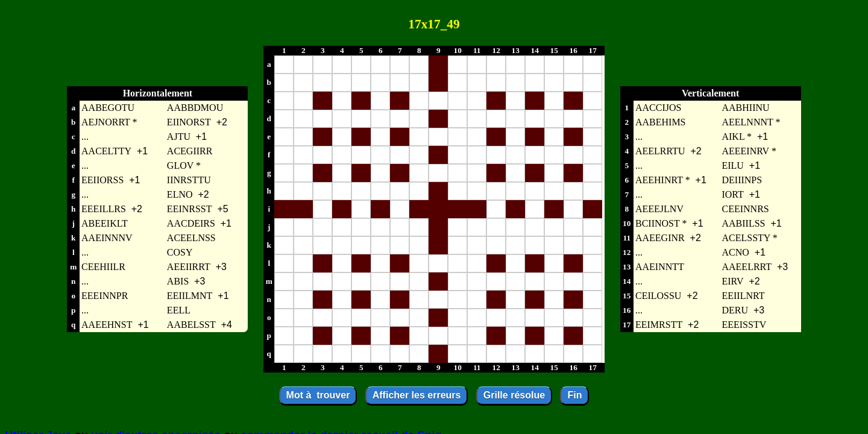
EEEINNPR (105, 296)
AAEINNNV (107, 238)
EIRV (732, 281)
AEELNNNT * (751, 122)
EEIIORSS (102, 180)
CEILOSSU (658, 296)
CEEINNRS (745, 209)
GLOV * (184, 165)
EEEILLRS (104, 209)
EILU (732, 165)
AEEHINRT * (663, 180)
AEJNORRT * (109, 122)
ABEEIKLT (105, 223)
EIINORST (189, 122)
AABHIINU (745, 108)
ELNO (180, 194)
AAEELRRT (747, 267)
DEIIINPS (742, 180)
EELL (179, 310)
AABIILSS (743, 223)
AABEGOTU (108, 108)
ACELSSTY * (749, 238)
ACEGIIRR (190, 151)
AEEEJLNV (659, 209)
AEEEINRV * (749, 151)
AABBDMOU (195, 108)
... (85, 137)
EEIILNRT (743, 296)
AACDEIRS (191, 223)
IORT (732, 194)
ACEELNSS (191, 238)
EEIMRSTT (659, 325)
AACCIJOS (658, 108)
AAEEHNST (107, 325)
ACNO (735, 252)
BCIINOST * (661, 223)
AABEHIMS (661, 122)
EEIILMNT (190, 296)
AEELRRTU (660, 151)
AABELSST (191, 325)
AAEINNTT (660, 267)
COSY (180, 252)
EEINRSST (190, 209)
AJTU (179, 137)
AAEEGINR (660, 238)
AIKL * (737, 137)
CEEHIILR (103, 267)
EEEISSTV (744, 325)
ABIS (178, 281)
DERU (735, 310)
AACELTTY (106, 151)
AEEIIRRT (189, 267)
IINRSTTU (189, 180)
